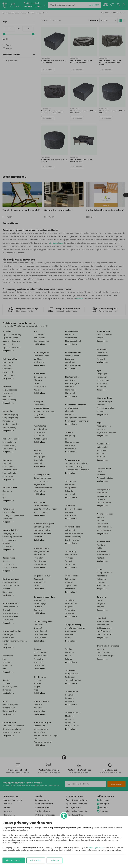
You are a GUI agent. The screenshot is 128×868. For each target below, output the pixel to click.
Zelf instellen (36, 860)
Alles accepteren (14, 860)
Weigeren (55, 860)
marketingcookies (95, 848)
